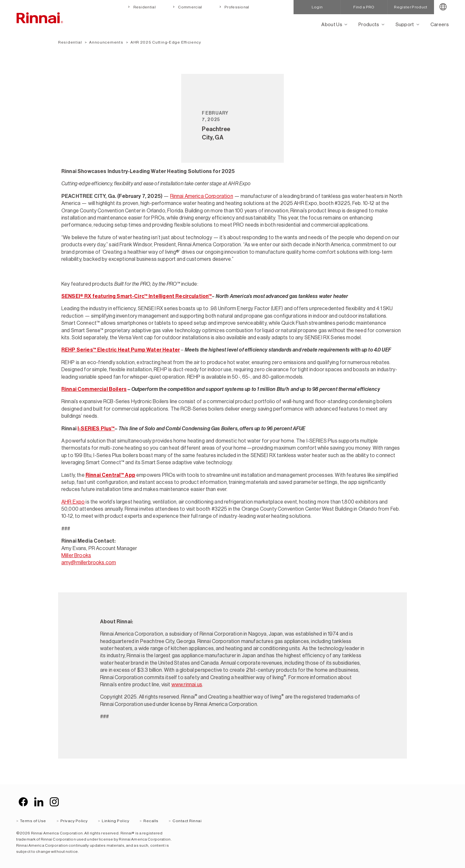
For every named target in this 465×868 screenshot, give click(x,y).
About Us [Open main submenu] (332, 24)
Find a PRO (364, 7)
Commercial (190, 7)
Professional (237, 7)
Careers (440, 24)
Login (317, 7)
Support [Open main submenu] (405, 24)
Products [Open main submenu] (369, 24)
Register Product (411, 7)
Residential (144, 7)
